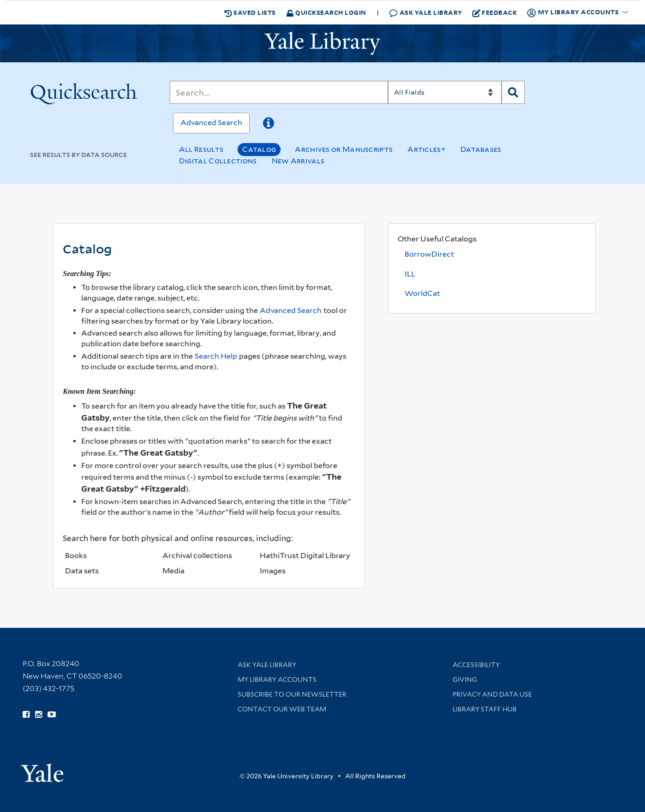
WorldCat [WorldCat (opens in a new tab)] (422, 293)
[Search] (279, 92)
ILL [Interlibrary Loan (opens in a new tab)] (410, 274)
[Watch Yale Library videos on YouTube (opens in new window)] (52, 715)
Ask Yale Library (426, 13)
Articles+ (427, 149)
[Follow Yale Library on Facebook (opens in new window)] (26, 715)
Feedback (495, 12)
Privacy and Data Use (492, 694)
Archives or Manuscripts (344, 149)
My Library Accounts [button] (573, 12)
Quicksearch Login (326, 12)
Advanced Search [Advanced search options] (291, 310)
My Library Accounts (277, 680)
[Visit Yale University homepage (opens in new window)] (42, 770)
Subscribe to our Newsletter (292, 694)
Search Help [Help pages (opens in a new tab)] (216, 356)
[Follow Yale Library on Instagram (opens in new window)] (39, 715)
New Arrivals (298, 161)
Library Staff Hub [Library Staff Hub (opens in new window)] (485, 709)
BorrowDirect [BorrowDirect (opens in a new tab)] (429, 254)
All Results (201, 149)
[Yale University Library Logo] (322, 43)
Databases (481, 149)
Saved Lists (250, 12)
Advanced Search (211, 123)
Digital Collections (218, 161)
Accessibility (476, 665)
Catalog (259, 149)
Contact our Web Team (282, 709)
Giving (465, 680)
